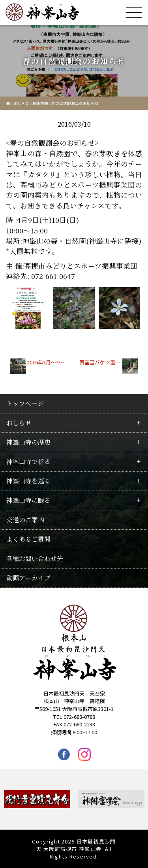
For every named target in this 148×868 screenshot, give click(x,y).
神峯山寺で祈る (28, 461)
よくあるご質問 (28, 539)
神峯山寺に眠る (28, 500)
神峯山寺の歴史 (28, 442)
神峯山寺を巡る (28, 481)
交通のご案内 (25, 520)
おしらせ (21, 103)
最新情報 (40, 103)
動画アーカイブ (28, 578)
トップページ (25, 403)
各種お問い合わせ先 (35, 558)
